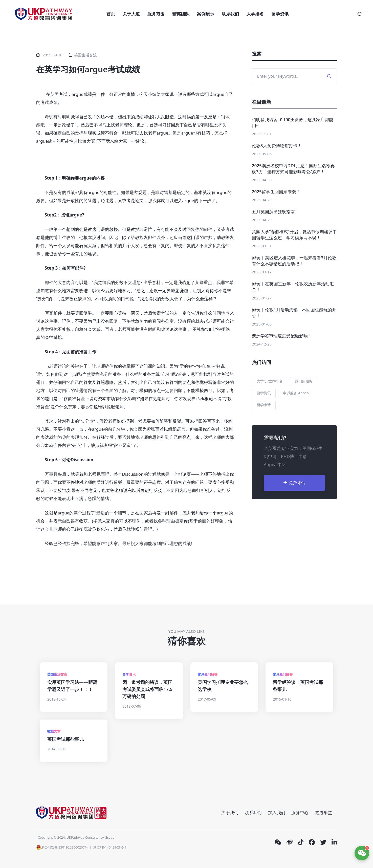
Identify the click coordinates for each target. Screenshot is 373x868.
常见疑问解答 (208, 674)
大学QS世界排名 (270, 381)
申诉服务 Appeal (296, 393)
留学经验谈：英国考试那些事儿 (298, 686)
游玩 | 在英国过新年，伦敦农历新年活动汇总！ (293, 287)
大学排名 (255, 14)
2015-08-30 (52, 55)
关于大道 (131, 14)
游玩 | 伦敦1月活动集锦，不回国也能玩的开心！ (294, 313)
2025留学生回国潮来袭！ (276, 192)
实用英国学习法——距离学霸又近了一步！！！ (72, 686)
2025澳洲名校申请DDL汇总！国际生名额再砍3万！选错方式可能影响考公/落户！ (293, 169)
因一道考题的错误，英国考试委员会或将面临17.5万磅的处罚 (147, 689)
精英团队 (181, 14)
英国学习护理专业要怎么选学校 (223, 686)
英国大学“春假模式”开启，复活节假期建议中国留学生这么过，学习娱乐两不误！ (294, 235)
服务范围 (156, 14)
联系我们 (230, 14)
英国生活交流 (85, 55)
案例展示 (206, 14)
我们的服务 (304, 381)
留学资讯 (280, 14)
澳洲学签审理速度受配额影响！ (282, 336)
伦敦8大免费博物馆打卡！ (277, 146)
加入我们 (277, 812)
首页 (111, 14)
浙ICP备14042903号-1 (110, 847)
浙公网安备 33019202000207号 (62, 847)
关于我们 (230, 812)
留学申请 (264, 405)
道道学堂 (323, 812)
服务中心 (300, 812)
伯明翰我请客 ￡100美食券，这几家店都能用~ (293, 123)
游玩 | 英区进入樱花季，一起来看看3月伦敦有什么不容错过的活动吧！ (294, 261)
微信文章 (54, 731)
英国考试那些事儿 (65, 739)
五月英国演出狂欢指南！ (276, 212)
